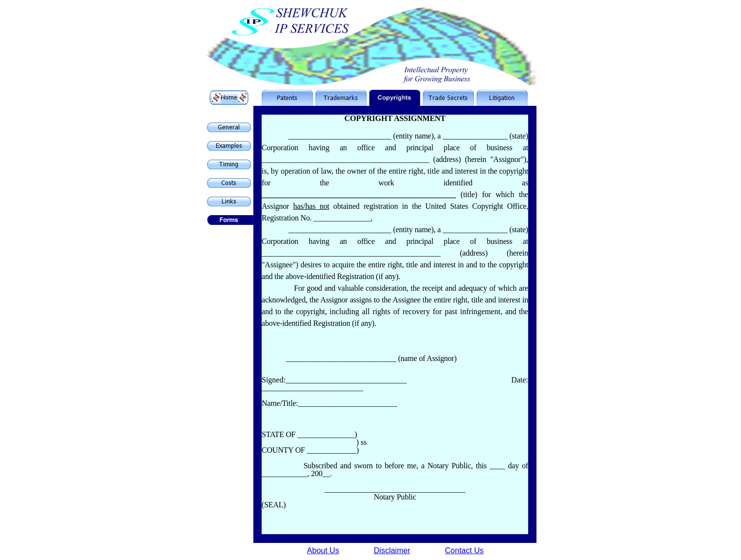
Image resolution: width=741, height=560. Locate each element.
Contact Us (464, 550)
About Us (323, 550)
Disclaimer (392, 550)
